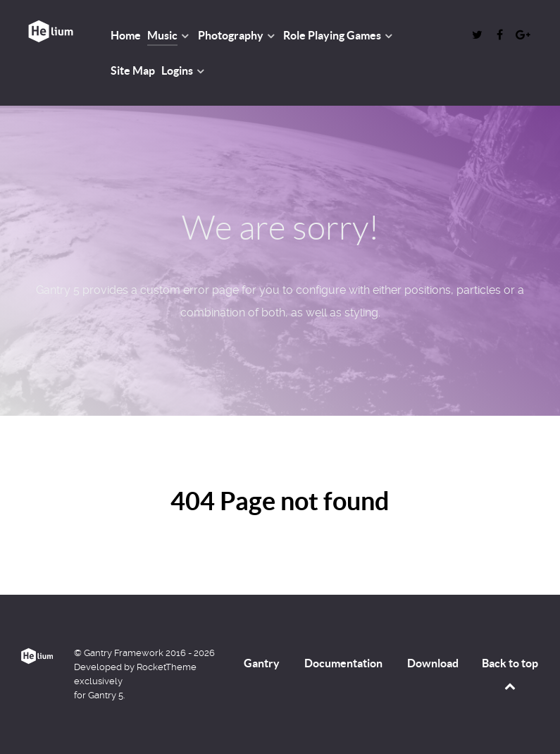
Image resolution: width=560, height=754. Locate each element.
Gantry (262, 663)
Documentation (343, 663)
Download (433, 663)
